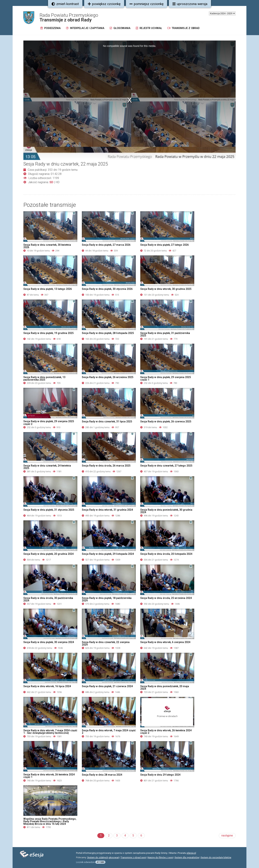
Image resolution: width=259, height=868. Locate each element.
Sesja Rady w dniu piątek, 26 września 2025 (108, 377)
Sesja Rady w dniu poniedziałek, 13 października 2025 (44, 378)
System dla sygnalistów (187, 857)
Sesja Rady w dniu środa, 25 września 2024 (166, 598)
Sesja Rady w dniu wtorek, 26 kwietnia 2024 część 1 (49, 776)
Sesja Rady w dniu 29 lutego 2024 (160, 775)
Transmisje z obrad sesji (133, 857)
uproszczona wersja (190, 4)
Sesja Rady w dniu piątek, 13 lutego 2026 (48, 289)
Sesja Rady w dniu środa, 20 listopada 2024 (166, 554)
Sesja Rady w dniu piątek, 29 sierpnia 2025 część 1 (166, 378)
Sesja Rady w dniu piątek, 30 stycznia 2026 (107, 289)
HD (58, 182)
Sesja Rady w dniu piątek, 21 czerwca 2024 (107, 686)
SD (51, 182)
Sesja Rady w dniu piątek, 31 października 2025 (165, 334)
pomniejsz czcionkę (146, 4)
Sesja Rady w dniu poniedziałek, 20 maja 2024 (165, 688)
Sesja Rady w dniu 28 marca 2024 (102, 775)
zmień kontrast (65, 4)
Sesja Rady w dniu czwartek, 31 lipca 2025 (107, 421)
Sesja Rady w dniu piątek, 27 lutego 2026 (164, 245)
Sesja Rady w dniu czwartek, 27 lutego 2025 (166, 466)
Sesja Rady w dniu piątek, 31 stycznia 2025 (49, 510)
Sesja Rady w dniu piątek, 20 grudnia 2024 (48, 554)
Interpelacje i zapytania (85, 28)
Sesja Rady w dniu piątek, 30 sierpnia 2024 (49, 642)
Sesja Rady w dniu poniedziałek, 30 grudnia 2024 (166, 511)
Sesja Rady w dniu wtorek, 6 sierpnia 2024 (165, 642)
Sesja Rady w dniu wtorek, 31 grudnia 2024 (107, 510)
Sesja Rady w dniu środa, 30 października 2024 (48, 599)
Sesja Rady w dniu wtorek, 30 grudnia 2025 (166, 289)
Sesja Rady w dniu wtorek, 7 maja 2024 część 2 (109, 732)
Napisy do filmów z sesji (160, 857)
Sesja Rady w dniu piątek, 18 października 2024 (107, 599)
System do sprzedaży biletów (216, 857)
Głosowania (120, 28)
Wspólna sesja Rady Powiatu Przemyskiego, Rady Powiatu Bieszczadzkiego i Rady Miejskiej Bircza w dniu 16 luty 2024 (50, 821)
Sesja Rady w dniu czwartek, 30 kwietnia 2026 (47, 246)
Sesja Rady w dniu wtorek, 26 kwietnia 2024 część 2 (166, 732)
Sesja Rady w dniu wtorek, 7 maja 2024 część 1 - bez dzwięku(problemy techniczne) (50, 732)
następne (227, 835)
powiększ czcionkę (104, 4)
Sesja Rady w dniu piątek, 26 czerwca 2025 (166, 421)
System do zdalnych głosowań (103, 857)
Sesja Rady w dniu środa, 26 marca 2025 (106, 466)
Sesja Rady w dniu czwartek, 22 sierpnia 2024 (106, 643)
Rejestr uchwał (149, 28)
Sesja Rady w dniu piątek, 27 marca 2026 (106, 245)
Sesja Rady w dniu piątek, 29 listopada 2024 (108, 554)
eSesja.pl (191, 853)
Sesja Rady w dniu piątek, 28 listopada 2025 (108, 333)
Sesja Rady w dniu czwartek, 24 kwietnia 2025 (47, 467)
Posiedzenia (51, 28)
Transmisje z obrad (183, 28)
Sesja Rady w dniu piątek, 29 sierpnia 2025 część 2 (49, 423)
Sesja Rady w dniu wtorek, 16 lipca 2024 (47, 686)
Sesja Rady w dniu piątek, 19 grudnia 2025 (48, 333)
